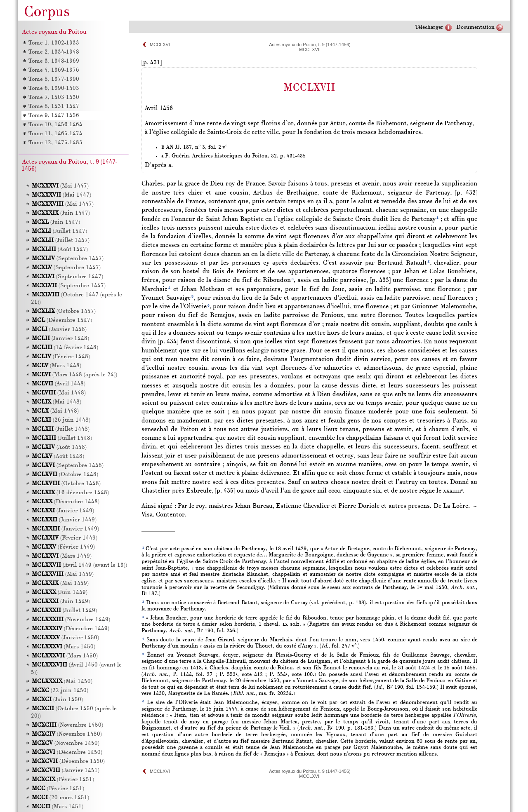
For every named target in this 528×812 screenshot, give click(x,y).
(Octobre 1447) (64, 311)
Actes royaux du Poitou (54, 32)
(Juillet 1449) (64, 611)
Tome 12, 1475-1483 (55, 143)
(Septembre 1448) (68, 466)
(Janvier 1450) (65, 638)
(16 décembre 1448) (70, 493)
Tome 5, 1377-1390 (53, 79)
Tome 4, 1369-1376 (53, 70)
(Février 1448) (61, 357)
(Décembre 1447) (62, 320)
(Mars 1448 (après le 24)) (74, 375)
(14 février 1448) (65, 348)
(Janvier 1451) (66, 771)
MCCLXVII (310, 49)
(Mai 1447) (60, 186)
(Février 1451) (63, 780)
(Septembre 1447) (68, 259)
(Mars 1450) (64, 647)
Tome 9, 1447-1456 (53, 116)
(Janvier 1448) (59, 330)
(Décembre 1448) (66, 502)
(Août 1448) (59, 447)
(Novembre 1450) (67, 725)
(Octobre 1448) (65, 475)
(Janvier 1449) (63, 511)
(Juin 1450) (57, 700)
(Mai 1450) (62, 682)
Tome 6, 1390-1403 (53, 88)
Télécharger (429, 27)
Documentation (475, 27)
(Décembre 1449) (71, 629)
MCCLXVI (160, 45)
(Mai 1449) (63, 574)
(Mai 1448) (59, 393)
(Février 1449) (65, 538)
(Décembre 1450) (67, 752)
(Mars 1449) (62, 556)
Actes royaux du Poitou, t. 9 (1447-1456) (310, 45)
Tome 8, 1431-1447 (53, 107)
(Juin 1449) (60, 593)
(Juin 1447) (61, 213)
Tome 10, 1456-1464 (55, 125)
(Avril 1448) (59, 384)
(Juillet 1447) (59, 231)
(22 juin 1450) (60, 691)
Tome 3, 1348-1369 (53, 61)
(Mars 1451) (58, 807)
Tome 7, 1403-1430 (53, 97)
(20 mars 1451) (60, 798)
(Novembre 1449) (71, 620)
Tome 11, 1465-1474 (55, 134)
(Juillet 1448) (61, 429)
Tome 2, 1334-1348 (53, 52)
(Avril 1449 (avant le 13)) (79, 565)
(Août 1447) (60, 250)
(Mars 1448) (57, 366)
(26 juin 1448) (61, 420)
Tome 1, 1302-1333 (53, 43)
